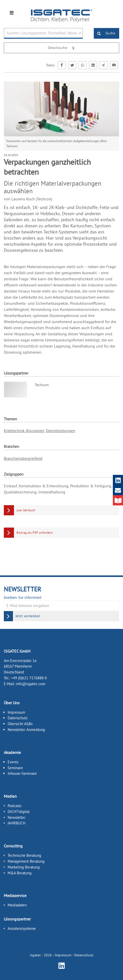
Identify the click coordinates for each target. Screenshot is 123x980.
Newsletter (17, 817)
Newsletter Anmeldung (26, 730)
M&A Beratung (20, 873)
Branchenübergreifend (23, 458)
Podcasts (14, 806)
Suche (105, 34)
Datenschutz (18, 718)
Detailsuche (63, 48)
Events (13, 762)
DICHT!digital (19, 812)
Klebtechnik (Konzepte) (24, 431)
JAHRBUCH (17, 823)
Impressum (16, 712)
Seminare (15, 768)
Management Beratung (26, 861)
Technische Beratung (24, 855)
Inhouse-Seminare (22, 773)
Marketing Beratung (24, 867)
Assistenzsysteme (22, 928)
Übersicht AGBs (20, 724)
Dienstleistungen (60, 431)
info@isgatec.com (30, 684)
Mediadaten (17, 905)
